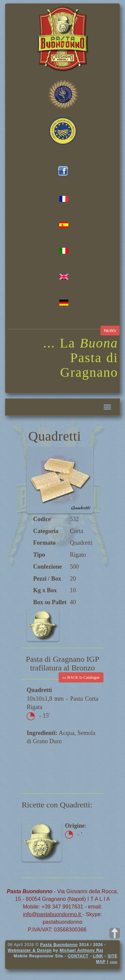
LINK (98, 956)
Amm (113, 962)
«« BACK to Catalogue (81, 677)
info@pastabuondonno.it (53, 914)
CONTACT (78, 956)
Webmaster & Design (30, 950)
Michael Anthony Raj (81, 950)
